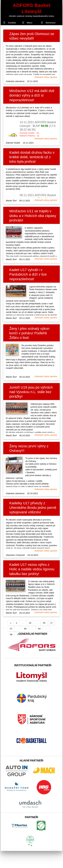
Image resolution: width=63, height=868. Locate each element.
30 (25, 629)
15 (30, 623)
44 (39, 629)
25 (44, 623)
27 (11, 629)
